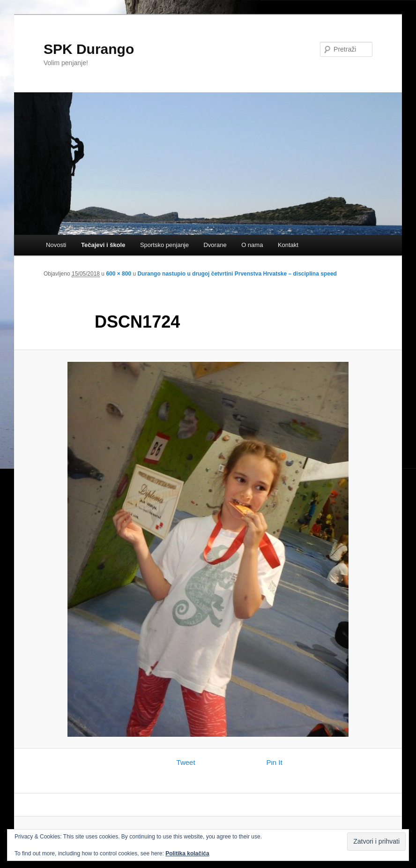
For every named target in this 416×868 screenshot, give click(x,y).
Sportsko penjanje (164, 245)
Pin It (275, 762)
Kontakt (288, 245)
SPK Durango (89, 49)
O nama (252, 245)
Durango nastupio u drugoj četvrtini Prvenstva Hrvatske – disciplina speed (237, 274)
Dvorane (215, 245)
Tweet (186, 762)
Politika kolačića (187, 853)
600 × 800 (119, 274)
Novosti (56, 245)
